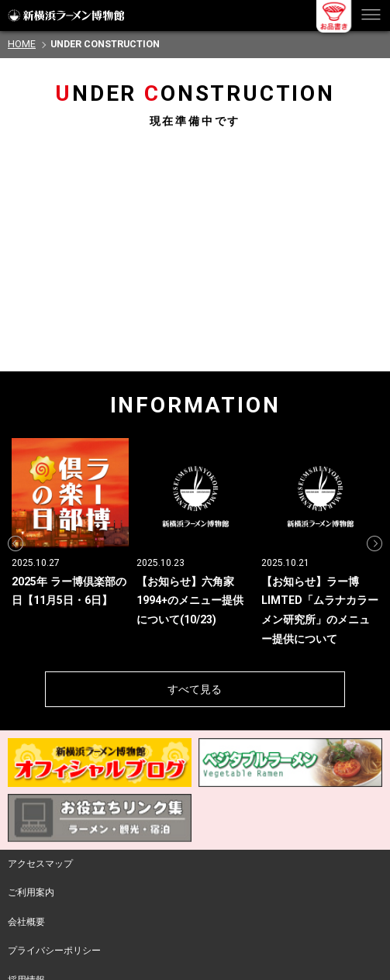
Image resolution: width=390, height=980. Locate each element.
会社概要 (26, 922)
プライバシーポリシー (54, 951)
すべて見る (195, 689)
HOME (22, 44)
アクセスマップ (40, 864)
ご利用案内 (31, 892)
